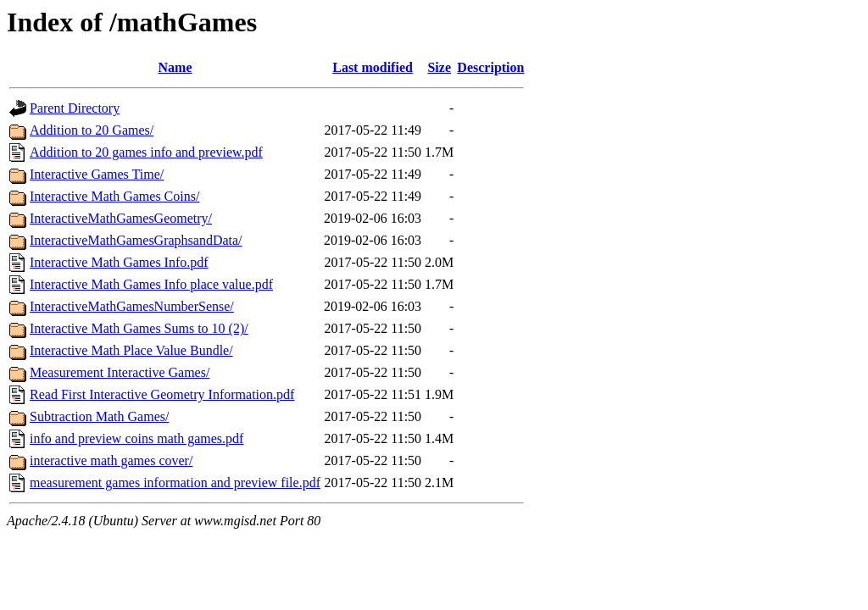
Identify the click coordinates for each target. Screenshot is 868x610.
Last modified (373, 67)
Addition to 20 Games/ (92, 130)
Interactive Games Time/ (97, 174)
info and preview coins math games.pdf (136, 438)
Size (439, 67)
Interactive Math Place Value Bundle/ (131, 350)
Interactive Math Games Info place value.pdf (151, 284)
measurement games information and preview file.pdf (175, 482)
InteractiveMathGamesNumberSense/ (132, 306)
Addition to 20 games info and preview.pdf (146, 152)
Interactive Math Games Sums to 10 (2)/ (139, 328)
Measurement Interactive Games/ (120, 372)
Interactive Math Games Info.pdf (119, 262)
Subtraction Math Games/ (99, 416)
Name (175, 67)
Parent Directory (75, 108)
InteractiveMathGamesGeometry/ (121, 218)
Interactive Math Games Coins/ (114, 196)
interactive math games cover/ (111, 460)
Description (490, 67)
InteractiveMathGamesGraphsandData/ (136, 240)
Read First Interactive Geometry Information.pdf (162, 394)
